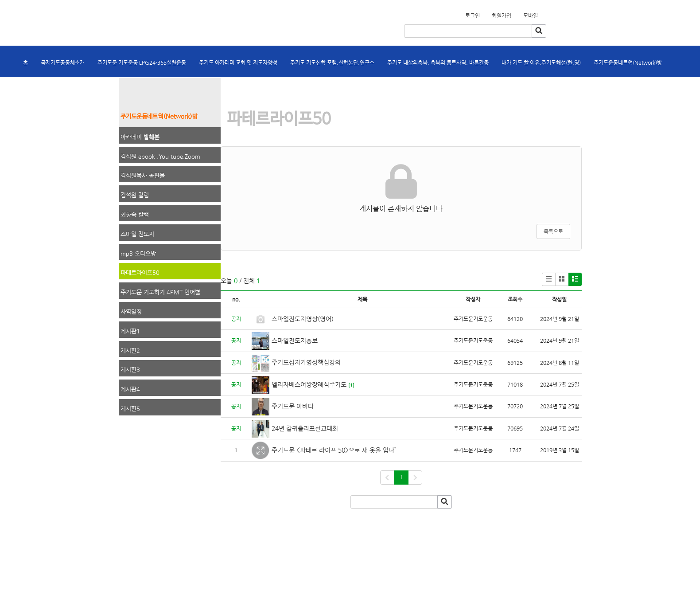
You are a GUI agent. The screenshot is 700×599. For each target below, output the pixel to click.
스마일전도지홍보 (295, 341)
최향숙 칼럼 (135, 214)
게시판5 (130, 409)
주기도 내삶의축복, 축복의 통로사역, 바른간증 (438, 63)
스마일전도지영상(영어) (303, 319)
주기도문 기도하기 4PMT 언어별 (160, 292)
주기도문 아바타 (293, 406)
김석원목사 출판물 (143, 175)
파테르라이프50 (140, 272)
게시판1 (130, 331)
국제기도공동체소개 (63, 63)
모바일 (531, 16)
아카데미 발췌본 (140, 137)
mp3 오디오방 (138, 253)
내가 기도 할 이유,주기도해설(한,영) (541, 63)
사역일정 (131, 311)
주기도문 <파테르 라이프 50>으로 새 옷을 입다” (335, 450)
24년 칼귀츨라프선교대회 (305, 428)
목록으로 (553, 231)
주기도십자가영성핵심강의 (306, 362)
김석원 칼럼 (135, 195)
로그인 (472, 16)
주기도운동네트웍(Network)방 (628, 63)
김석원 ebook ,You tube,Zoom (160, 156)
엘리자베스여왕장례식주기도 (309, 384)
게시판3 (130, 370)
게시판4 (130, 389)
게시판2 (130, 350)
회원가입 (543, 13)
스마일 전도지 (137, 234)
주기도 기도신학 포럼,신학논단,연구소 (332, 63)
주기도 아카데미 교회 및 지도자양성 (238, 63)
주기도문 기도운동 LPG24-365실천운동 (142, 63)
